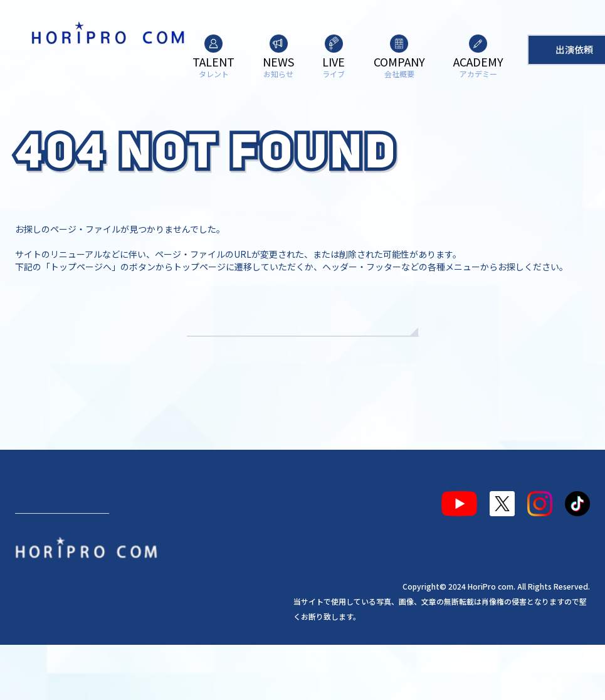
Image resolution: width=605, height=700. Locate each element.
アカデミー (263, 541)
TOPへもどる (302, 358)
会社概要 (202, 541)
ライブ (152, 541)
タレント (45, 541)
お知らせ (101, 541)
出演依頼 (62, 587)
